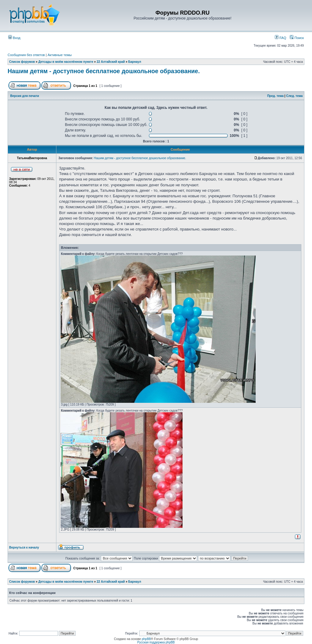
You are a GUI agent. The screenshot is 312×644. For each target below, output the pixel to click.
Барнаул (135, 62)
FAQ (280, 38)
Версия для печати (25, 96)
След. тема (294, 96)
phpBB (146, 639)
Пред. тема (275, 96)
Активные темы (60, 55)
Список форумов (22, 62)
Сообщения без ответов (26, 55)
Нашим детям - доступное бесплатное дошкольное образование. (104, 71)
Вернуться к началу (24, 547)
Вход (14, 38)
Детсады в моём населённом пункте (66, 62)
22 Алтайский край (111, 62)
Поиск (297, 38)
